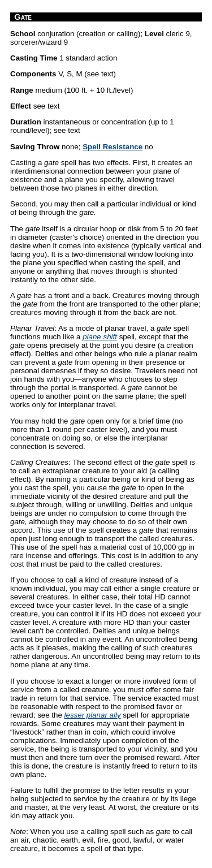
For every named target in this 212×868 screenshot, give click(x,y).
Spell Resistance (113, 147)
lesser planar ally (93, 715)
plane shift (100, 337)
